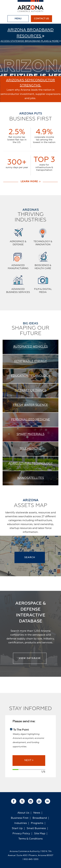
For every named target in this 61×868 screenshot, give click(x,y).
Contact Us (41, 19)
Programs (37, 823)
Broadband (40, 818)
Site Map (40, 834)
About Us (23, 813)
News (37, 813)
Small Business (36, 828)
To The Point (21, 730)
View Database (30, 658)
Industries (21, 823)
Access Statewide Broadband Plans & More (31, 41)
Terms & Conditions (30, 839)
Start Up (17, 828)
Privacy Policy (21, 834)
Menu (18, 19)
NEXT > (29, 760)
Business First (20, 818)
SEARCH (30, 557)
